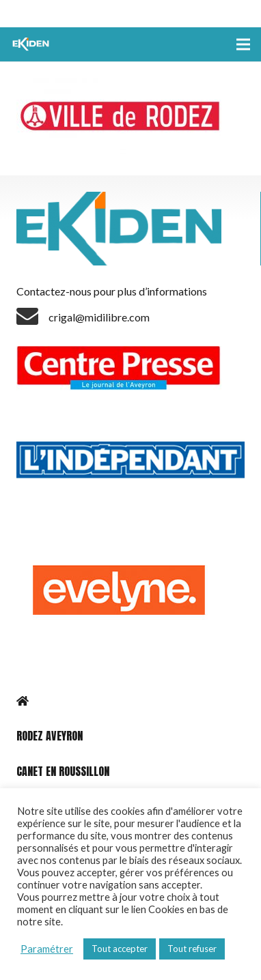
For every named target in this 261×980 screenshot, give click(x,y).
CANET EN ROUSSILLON (63, 771)
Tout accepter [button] (120, 949)
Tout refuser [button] (192, 949)
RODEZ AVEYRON (50, 736)
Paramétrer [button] (47, 949)
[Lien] (32, 44)
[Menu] (243, 44)
